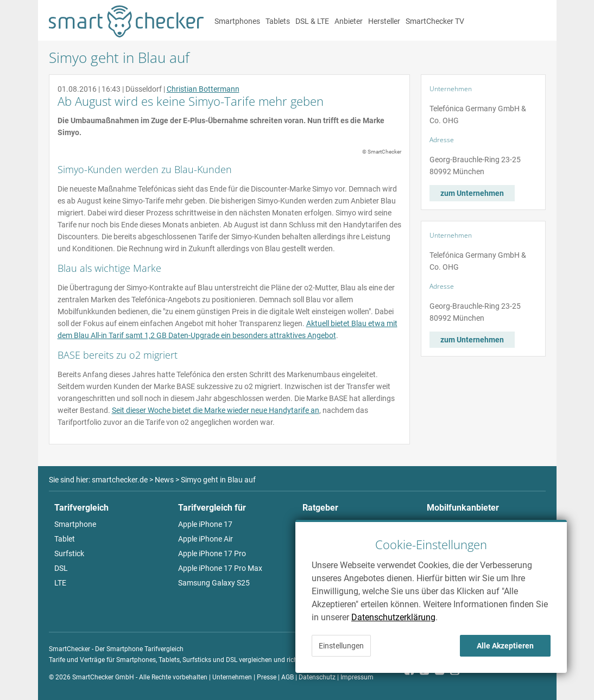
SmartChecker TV (435, 21)
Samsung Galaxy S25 (214, 583)
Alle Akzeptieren (505, 646)
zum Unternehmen (472, 193)
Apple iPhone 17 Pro (212, 553)
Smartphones (237, 21)
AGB (287, 677)
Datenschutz (317, 677)
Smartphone (75, 524)
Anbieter (349, 21)
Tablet (65, 539)
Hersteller (384, 21)
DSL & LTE (312, 21)
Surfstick (69, 553)
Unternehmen (232, 677)
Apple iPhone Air (206, 539)
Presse (267, 677)
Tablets (278, 21)
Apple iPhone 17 (205, 524)
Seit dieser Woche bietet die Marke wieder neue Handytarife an (216, 410)
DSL (61, 568)
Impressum (357, 677)
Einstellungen (341, 646)
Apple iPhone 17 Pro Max (220, 568)
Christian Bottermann (203, 89)
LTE (60, 583)
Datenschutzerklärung (393, 617)
